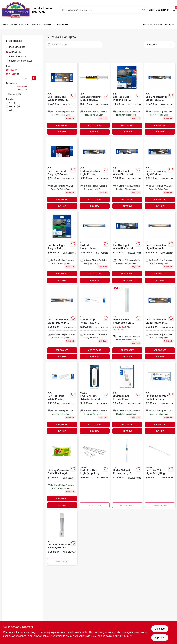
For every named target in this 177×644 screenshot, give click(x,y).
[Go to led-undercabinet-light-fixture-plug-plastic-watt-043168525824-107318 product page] (160, 323)
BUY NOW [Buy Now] (62, 132)
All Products (15, 52)
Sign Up (166, 10)
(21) (14, 103)
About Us (170, 24)
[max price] (25, 78)
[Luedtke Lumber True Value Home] (16, 10)
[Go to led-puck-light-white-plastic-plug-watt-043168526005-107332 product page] (62, 99)
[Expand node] (7, 94)
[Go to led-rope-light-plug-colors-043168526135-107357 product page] (62, 173)
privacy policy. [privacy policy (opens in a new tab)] (42, 636)
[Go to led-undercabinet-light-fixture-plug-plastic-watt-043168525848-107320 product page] (160, 248)
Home (5, 24)
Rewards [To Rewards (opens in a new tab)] (49, 24)
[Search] (144, 10)
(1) (13, 110)
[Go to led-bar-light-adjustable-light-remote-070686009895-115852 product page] (94, 398)
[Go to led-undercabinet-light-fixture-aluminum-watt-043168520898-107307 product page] (160, 99)
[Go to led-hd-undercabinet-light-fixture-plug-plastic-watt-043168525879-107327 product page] (94, 248)
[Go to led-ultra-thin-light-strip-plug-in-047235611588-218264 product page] (94, 472)
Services (36, 24)
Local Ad (62, 24)
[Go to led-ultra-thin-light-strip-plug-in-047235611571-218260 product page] (160, 472)
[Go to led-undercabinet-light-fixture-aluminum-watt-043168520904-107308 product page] (94, 99)
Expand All (22, 90)
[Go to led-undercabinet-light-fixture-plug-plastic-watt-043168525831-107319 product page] (62, 323)
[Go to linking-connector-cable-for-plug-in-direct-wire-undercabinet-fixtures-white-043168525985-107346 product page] (160, 398)
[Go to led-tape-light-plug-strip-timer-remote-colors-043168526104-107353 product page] (127, 99)
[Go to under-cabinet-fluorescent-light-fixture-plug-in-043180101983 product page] (127, 323)
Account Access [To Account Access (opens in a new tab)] (152, 24)
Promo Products (17, 47)
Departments (18, 24)
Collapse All (22, 86)
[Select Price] (34, 78)
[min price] (12, 78)
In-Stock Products (18, 56)
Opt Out (160, 638)
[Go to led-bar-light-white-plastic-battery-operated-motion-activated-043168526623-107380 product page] (94, 323)
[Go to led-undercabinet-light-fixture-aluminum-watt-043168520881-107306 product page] (94, 173)
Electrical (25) (15, 94)
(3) (15, 106)
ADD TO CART (62, 125)
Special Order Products (21, 61)
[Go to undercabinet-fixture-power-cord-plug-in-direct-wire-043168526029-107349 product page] (127, 398)
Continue (160, 629)
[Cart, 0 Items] (174, 10)
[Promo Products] (7, 47)
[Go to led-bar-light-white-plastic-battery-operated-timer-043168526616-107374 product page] (62, 398)
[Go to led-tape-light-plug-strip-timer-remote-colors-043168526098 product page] (62, 248)
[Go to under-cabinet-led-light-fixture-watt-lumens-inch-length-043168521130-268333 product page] (127, 472)
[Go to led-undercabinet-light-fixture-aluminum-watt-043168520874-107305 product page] (160, 173)
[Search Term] (103, 10)
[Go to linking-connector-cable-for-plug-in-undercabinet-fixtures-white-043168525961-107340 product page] (62, 472)
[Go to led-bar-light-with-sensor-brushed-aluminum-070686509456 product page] (62, 538)
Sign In (153, 10)
